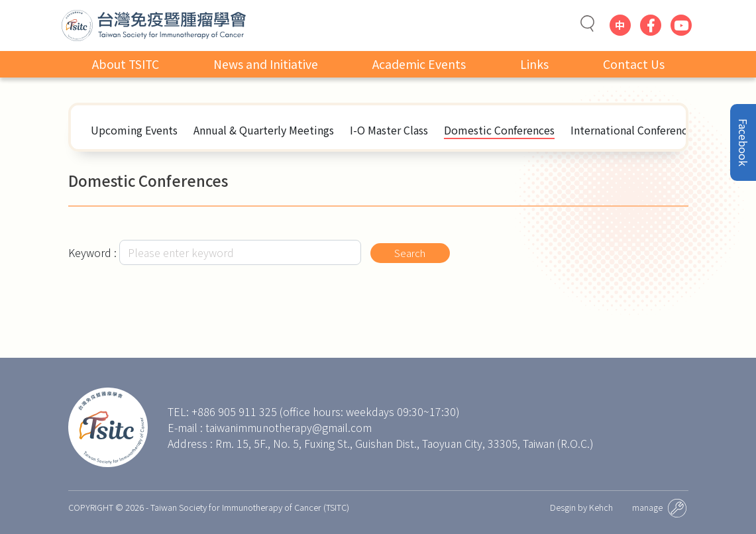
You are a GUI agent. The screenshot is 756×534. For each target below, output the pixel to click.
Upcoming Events (134, 130)
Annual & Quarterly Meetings (264, 130)
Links (534, 66)
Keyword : (92, 252)
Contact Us (634, 66)
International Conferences (634, 130)
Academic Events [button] (419, 66)
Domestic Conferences (499, 130)
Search (412, 253)
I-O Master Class (389, 130)
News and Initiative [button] (266, 66)
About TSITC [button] (126, 66)
